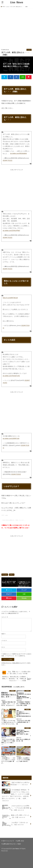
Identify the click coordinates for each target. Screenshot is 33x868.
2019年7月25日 (16, 474)
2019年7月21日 (8, 160)
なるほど (5, 575)
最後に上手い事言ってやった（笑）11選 (16, 817)
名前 (3, 634)
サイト (3, 647)
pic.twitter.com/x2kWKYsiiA (11, 439)
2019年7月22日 (8, 238)
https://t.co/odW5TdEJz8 (10, 298)
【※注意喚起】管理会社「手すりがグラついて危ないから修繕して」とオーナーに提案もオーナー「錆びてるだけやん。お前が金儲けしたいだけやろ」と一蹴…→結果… (16, 795)
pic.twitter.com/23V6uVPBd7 (11, 231)
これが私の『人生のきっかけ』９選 (15, 824)
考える (12, 575)
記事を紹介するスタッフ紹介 (12, 844)
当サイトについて (8, 841)
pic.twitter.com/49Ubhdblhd (18, 153)
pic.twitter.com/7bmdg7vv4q (11, 376)
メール (4, 640)
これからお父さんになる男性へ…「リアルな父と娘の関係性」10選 (16, 808)
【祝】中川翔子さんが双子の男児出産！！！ (16, 784)
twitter (7, 515)
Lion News (16, 2)
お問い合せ (21, 841)
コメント (5, 617)
